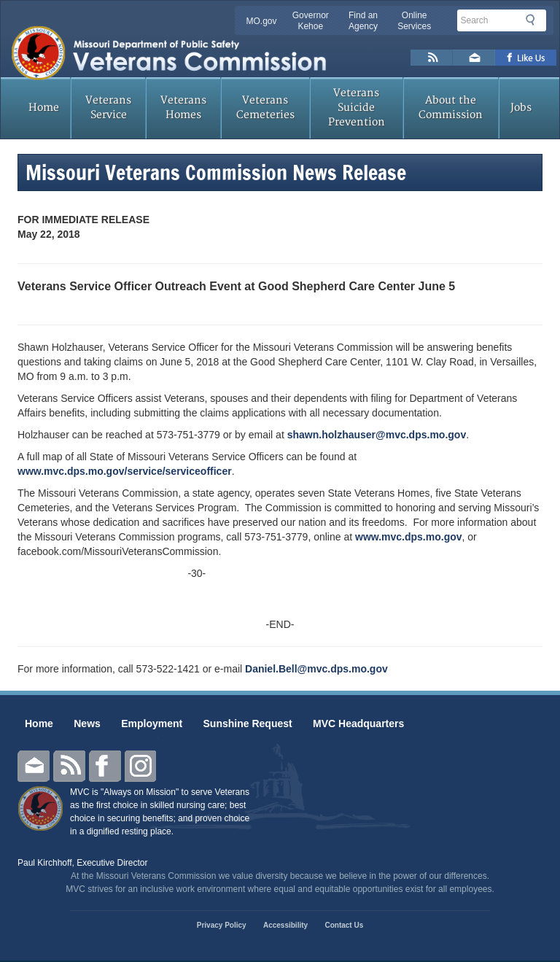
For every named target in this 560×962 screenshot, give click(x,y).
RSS (69, 766)
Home (44, 108)
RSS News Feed (432, 58)
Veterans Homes (183, 108)
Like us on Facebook (526, 58)
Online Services (414, 21)
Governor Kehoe (311, 21)
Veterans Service (108, 108)
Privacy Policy (222, 925)
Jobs (521, 108)
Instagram (141, 766)
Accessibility (285, 925)
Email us (474, 58)
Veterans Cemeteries (265, 108)
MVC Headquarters (358, 724)
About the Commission (451, 108)
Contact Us (344, 925)
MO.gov (262, 21)
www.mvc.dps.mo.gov (409, 537)
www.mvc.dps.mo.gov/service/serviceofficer (125, 471)
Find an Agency (363, 21)
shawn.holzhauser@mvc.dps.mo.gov (377, 435)
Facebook (105, 766)
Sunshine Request (248, 724)
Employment (152, 724)
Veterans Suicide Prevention (357, 108)
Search (534, 20)
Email (34, 766)
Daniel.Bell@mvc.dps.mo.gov (316, 669)
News (87, 724)
